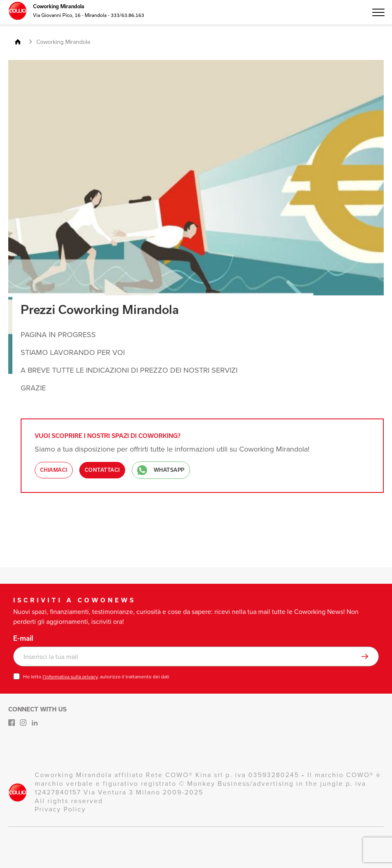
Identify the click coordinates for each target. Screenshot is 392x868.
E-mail (23, 638)
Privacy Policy (60, 809)
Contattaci (102, 470)
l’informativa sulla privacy (70, 677)
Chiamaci (54, 470)
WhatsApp (161, 470)
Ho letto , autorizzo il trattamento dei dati (96, 677)
